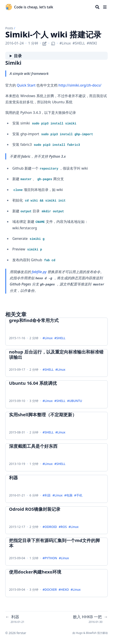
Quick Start (26, 85)
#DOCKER (50, 590)
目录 (18, 56)
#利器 (47, 495)
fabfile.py (39, 272)
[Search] (97, 7)
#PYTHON (50, 558)
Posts (9, 28)
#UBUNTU (75, 401)
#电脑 (68, 495)
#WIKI (92, 43)
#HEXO (64, 590)
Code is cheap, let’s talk (34, 7)
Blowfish (91, 633)
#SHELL (79, 43)
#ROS (63, 527)
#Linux (65, 43)
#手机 (78, 495)
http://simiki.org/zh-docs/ (80, 85)
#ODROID (50, 527)
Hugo (79, 633)
